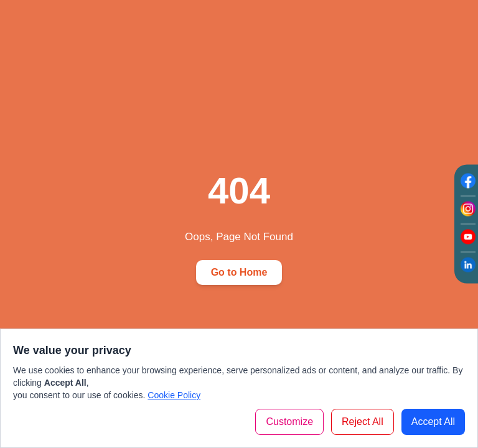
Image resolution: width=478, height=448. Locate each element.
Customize (289, 422)
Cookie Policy (174, 395)
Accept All (433, 422)
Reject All (363, 422)
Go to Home (239, 272)
